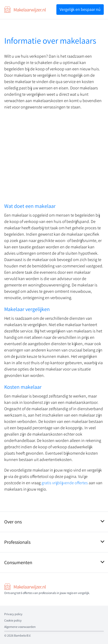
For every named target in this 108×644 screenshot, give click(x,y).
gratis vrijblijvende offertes (65, 483)
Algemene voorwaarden (20, 627)
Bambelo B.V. (22, 635)
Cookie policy (13, 620)
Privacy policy (13, 614)
